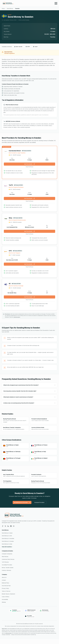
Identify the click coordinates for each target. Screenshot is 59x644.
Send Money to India (7, 544)
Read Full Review (30, 167)
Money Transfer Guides (8, 568)
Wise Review (5, 557)
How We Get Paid (6, 586)
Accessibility (5, 599)
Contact (4, 580)
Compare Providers (39, 502)
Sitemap (4, 602)
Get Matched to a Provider (22, 502)
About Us (4, 577)
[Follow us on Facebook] (3, 526)
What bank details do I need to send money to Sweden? (29, 397)
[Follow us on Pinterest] (11, 526)
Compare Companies (7, 554)
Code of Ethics (6, 597)
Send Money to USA (7, 536)
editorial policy (17, 317)
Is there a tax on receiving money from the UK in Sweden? (29, 403)
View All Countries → (7, 547)
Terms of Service (6, 591)
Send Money (10, 8)
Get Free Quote (29, 164)
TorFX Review (5, 562)
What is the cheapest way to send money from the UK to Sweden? (29, 385)
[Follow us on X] (5, 526)
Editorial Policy (5, 583)
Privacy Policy (5, 588)
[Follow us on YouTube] (14, 526)
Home (3, 8)
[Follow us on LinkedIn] (8, 526)
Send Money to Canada (8, 541)
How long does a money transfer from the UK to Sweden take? (29, 391)
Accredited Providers (7, 565)
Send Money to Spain (7, 533)
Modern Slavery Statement (8, 594)
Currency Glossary (6, 570)
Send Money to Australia (8, 539)
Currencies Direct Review (8, 559)
